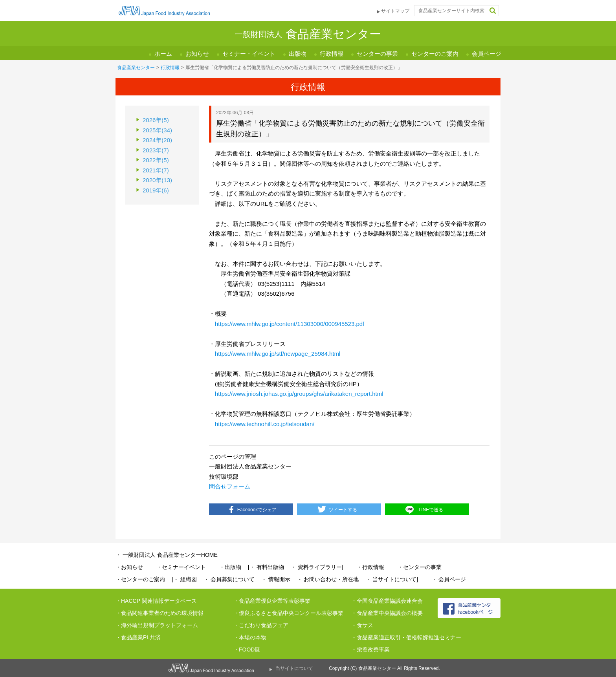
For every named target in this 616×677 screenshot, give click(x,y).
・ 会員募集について (229, 579)
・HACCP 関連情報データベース (156, 601)
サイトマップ (395, 11)
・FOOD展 (247, 650)
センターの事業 (377, 54)
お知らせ (197, 54)
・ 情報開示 (276, 579)
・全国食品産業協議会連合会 (387, 601)
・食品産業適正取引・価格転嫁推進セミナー (406, 637)
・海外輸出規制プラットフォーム (157, 625)
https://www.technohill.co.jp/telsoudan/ (265, 424)
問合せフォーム (230, 486)
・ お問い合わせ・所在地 (328, 579)
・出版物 (230, 567)
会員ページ (487, 54)
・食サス (362, 625)
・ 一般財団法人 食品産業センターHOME (167, 555)
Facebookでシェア (257, 510)
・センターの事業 (420, 567)
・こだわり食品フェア (261, 625)
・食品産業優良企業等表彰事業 (272, 601)
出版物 (298, 54)
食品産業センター (136, 68)
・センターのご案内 (140, 579)
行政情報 (332, 54)
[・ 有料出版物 (266, 567)
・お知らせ (129, 567)
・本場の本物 (250, 637)
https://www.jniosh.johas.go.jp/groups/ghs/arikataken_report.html (299, 394)
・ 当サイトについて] (392, 579)
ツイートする (343, 510)
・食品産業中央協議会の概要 (387, 613)
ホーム (163, 54)
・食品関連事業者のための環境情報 (159, 613)
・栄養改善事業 (370, 650)
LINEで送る (431, 510)
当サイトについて (294, 668)
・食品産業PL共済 (138, 637)
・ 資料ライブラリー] (317, 567)
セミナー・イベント (249, 54)
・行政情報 (370, 567)
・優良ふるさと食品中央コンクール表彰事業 (288, 613)
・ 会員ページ (449, 579)
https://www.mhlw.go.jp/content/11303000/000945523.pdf (290, 324)
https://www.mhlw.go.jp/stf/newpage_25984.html (278, 354)
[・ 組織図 (184, 579)
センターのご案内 (435, 54)
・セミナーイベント (181, 567)
